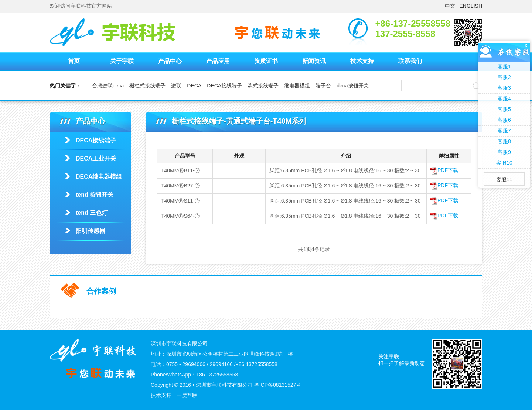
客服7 (504, 131)
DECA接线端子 (224, 86)
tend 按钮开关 (95, 195)
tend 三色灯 (92, 213)
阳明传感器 (91, 231)
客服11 (504, 179)
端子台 (323, 86)
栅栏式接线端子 (147, 86)
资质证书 (266, 61)
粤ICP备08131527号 (278, 385)
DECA (194, 86)
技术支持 (362, 61)
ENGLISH (471, 6)
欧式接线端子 (263, 86)
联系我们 (410, 61)
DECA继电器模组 (99, 177)
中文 (450, 6)
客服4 (504, 99)
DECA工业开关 (96, 159)
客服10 (504, 163)
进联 (176, 86)
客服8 (504, 141)
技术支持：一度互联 (174, 395)
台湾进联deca (108, 86)
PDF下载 (444, 170)
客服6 (504, 120)
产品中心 (170, 61)
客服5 (504, 109)
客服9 (504, 152)
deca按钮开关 (352, 86)
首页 (74, 61)
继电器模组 (297, 86)
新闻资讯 (314, 61)
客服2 (504, 77)
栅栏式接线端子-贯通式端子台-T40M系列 (422, 139)
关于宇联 (122, 61)
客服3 (504, 88)
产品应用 (218, 61)
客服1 (504, 66)
